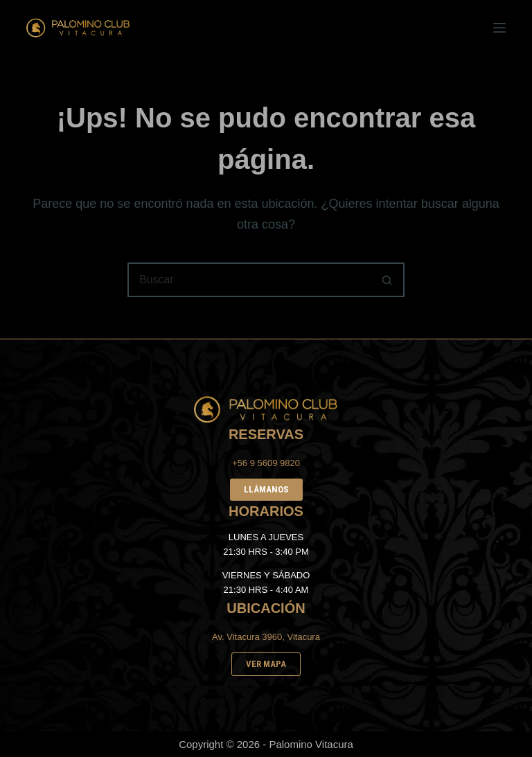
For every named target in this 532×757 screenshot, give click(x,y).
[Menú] (499, 28)
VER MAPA (266, 664)
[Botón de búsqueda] (387, 280)
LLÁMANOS (266, 489)
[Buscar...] (249, 280)
